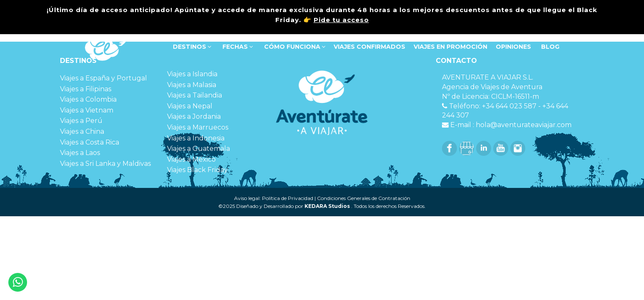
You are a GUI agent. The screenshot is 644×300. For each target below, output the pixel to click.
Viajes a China (82, 131)
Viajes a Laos (80, 153)
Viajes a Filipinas (86, 89)
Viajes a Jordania (194, 116)
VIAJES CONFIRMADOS (369, 47)
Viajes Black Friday (197, 170)
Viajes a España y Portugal (104, 78)
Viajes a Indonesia (196, 138)
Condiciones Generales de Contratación (364, 198)
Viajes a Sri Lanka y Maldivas (105, 164)
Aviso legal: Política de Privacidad (274, 198)
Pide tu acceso (341, 20)
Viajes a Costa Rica (90, 142)
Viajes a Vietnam (87, 110)
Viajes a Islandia (192, 74)
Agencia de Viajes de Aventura (492, 87)
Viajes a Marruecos (198, 127)
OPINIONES (513, 47)
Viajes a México (191, 159)
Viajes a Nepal (190, 106)
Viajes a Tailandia (195, 95)
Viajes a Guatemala (198, 149)
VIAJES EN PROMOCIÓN (451, 47)
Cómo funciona (294, 47)
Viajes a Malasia (192, 85)
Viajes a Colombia (88, 99)
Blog (549, 47)
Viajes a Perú (81, 121)
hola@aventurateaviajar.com (524, 125)
